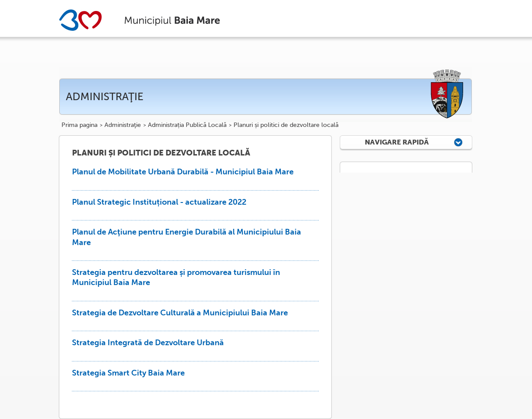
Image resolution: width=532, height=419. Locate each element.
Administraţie (123, 125)
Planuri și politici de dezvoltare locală (286, 125)
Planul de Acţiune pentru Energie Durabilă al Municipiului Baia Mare (187, 237)
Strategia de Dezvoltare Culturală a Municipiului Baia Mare (180, 313)
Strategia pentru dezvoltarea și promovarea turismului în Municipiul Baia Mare (176, 277)
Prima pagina (79, 125)
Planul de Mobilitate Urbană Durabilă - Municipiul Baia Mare (183, 172)
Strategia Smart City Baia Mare (128, 373)
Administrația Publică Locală (187, 125)
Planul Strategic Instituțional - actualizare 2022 (159, 202)
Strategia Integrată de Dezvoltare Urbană (148, 343)
